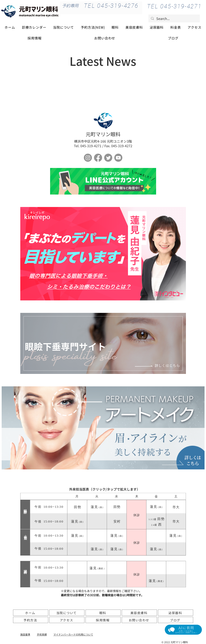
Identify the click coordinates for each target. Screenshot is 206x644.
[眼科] (103, 613)
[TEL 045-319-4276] (111, 6)
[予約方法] (31, 620)
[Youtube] (118, 158)
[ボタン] (103, 181)
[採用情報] (103, 620)
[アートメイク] (103, 428)
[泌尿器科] (176, 613)
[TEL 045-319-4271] (174, 6)
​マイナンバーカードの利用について (73, 634)
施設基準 (25, 634)
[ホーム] (31, 613)
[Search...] (174, 18)
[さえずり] (108, 158)
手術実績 (42, 634)
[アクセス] (67, 620)
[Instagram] (88, 158)
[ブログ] (176, 620)
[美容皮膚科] (139, 613)
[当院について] (67, 613)
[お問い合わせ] (139, 620)
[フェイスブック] (98, 158)
